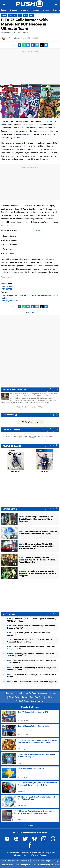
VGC (34, 865)
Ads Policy (39, 697)
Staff (20, 693)
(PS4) (7, 286)
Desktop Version (38, 701)
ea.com (10, 277)
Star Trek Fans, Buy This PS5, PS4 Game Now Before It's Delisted (32, 676)
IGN (17, 865)
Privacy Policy (14, 697)
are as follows (35, 231)
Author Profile (21, 407)
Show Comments (30, 422)
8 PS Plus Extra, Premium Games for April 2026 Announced (28, 634)
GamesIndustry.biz (46, 865)
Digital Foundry (52, 861)
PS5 (20, 16)
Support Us (43, 693)
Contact (52, 693)
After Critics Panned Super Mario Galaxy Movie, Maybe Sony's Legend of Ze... (31, 662)
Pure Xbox (25, 861)
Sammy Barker (15, 38)
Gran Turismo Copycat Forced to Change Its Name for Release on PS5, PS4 (31, 627)
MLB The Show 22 (41, 128)
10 (14, 578)
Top (7, 693)
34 (14, 537)
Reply (41, 407)
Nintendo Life (13, 861)
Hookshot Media (15, 853)
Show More (30, 825)
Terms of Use (27, 697)
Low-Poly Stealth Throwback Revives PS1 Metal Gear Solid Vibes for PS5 (31, 648)
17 (14, 551)
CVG (57, 865)
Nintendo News (7, 865)
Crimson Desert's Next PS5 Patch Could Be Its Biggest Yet (32, 682)
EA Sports (12, 16)
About (14, 693)
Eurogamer (26, 865)
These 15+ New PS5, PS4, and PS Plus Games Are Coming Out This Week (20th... (29, 641)
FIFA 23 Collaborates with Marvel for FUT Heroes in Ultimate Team (24, 24)
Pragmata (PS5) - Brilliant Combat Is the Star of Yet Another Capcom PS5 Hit (30, 655)
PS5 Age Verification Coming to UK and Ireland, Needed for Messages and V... (31, 669)
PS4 (26, 16)
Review (10, 301)
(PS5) (7, 289)
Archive (49, 697)
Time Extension (38, 861)
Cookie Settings (22, 701)
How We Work (30, 693)
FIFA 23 (27, 134)
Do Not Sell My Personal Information (34, 855)
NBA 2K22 (25, 128)
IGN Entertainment (35, 853)
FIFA (32, 16)
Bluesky (32, 407)
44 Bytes (52, 853)
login (32, 437)
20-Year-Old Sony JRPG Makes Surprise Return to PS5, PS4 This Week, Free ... (31, 620)
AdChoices (17, 855)
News (4, 16)
